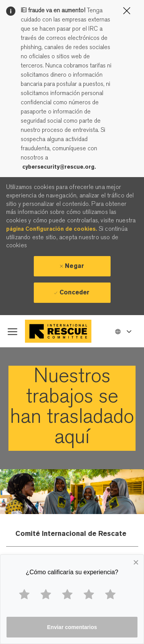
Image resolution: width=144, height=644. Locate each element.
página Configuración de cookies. (52, 229)
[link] (72, 408)
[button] (123, 331)
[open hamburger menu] (12, 331)
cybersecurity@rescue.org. (59, 167)
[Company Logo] (60, 331)
